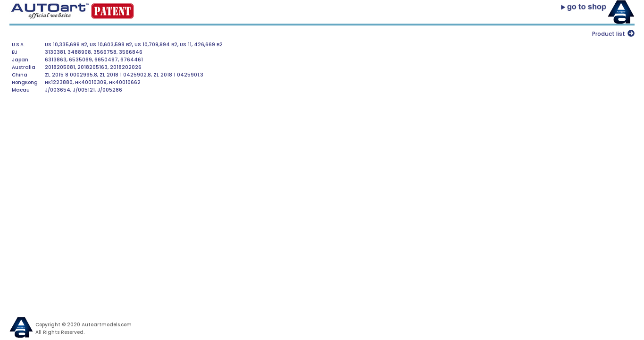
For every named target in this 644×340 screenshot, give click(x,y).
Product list (609, 34)
